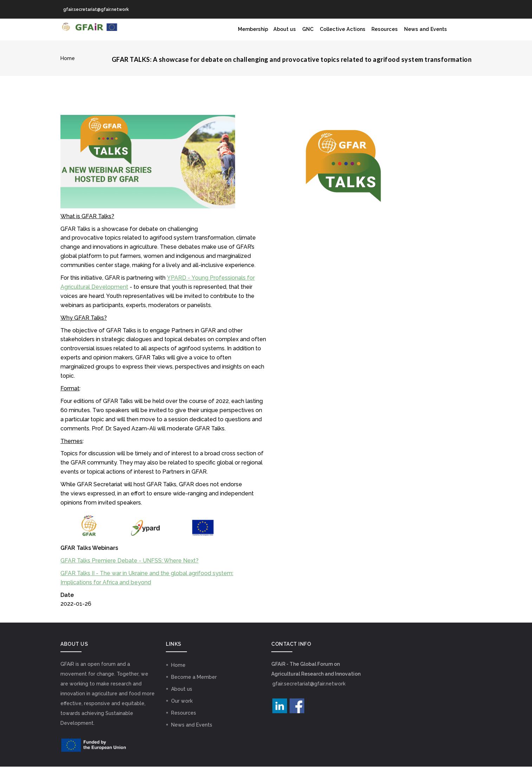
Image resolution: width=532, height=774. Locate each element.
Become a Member (194, 684)
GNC (291, 33)
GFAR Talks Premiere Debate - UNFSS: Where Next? (129, 568)
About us (265, 33)
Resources (378, 33)
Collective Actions (330, 33)
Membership (228, 33)
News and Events (423, 33)
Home (68, 66)
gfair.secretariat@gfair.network (309, 691)
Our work (182, 708)
